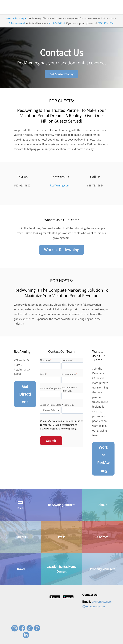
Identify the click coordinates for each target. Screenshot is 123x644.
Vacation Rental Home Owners (61, 569)
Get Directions (25, 394)
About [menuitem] (35, 641)
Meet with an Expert (17, 19)
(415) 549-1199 (57, 23)
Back (21, 505)
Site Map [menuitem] (108, 641)
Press (61, 537)
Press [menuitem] (54, 641)
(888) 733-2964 (106, 23)
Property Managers (103, 569)
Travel (21, 569)
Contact (102, 537)
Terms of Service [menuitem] (93, 641)
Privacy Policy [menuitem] (76, 641)
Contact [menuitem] (64, 641)
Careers (21, 537)
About (103, 505)
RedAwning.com (60, 185)
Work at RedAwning (62, 250)
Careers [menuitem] (45, 641)
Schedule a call (17, 23)
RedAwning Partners (61, 505)
